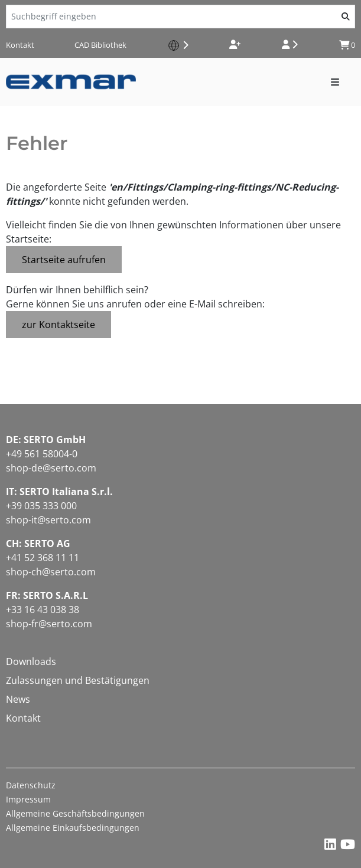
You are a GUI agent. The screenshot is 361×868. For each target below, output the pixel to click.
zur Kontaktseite (58, 325)
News (18, 699)
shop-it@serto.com (48, 520)
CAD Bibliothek (100, 45)
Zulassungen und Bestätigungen (78, 680)
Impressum (28, 799)
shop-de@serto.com (51, 468)
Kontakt (20, 45)
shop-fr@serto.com (49, 624)
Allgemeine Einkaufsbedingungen (73, 828)
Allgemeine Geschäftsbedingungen (75, 813)
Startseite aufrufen (64, 260)
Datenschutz (31, 785)
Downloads (31, 661)
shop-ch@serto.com (51, 572)
